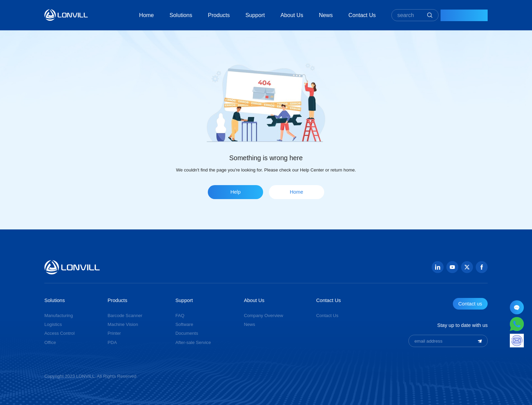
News (311, 15)
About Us (278, 15)
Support (241, 15)
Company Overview (264, 316)
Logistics (53, 324)
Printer (114, 333)
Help (235, 192)
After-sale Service (193, 342)
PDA (112, 342)
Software (184, 324)
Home (132, 15)
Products (204, 15)
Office (50, 342)
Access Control (60, 333)
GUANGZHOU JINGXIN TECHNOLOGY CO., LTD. (66, 15)
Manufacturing (59, 316)
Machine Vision (123, 324)
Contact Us (348, 15)
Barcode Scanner (125, 316)
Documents (187, 333)
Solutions (166, 15)
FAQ (180, 316)
